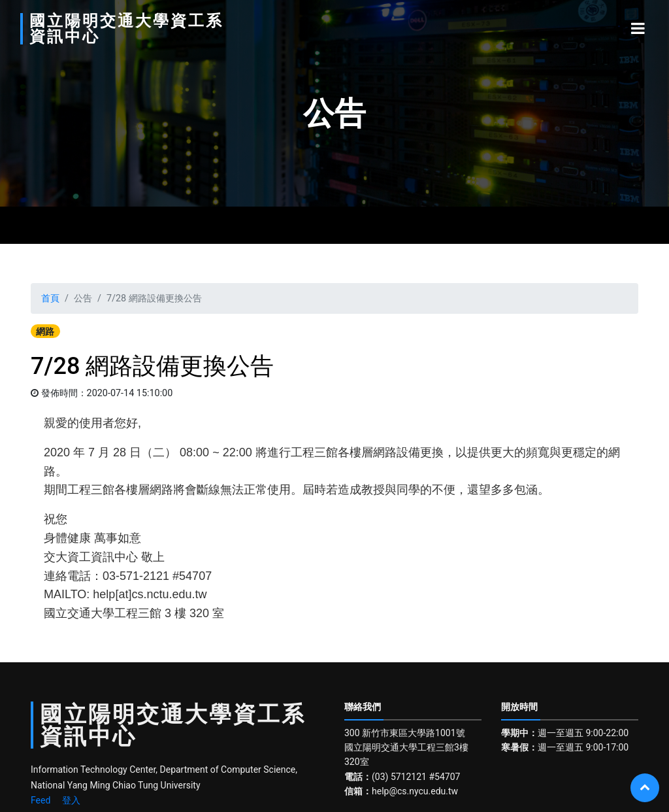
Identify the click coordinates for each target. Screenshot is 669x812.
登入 (71, 800)
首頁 (50, 298)
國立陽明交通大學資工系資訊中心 (100, 29)
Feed (41, 800)
